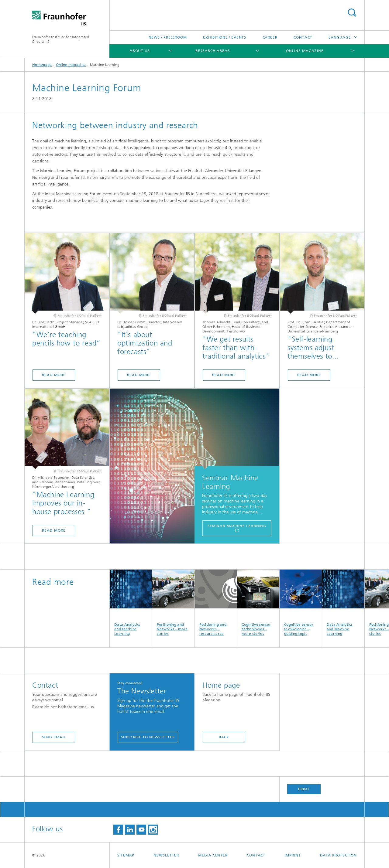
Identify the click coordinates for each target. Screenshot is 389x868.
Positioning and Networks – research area (216, 603)
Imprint (293, 855)
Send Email (54, 737)
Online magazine (305, 51)
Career (270, 37)
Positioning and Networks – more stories (173, 603)
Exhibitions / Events (225, 37)
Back (224, 737)
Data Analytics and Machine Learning (131, 603)
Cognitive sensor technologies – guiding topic (301, 603)
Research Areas (213, 51)
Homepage (42, 65)
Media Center (213, 855)
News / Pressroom (168, 37)
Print (304, 789)
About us (140, 51)
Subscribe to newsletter (148, 737)
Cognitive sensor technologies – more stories (258, 603)
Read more (54, 375)
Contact (303, 37)
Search (352, 13)
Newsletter (166, 855)
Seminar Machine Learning (237, 526)
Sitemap (126, 855)
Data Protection (339, 855)
